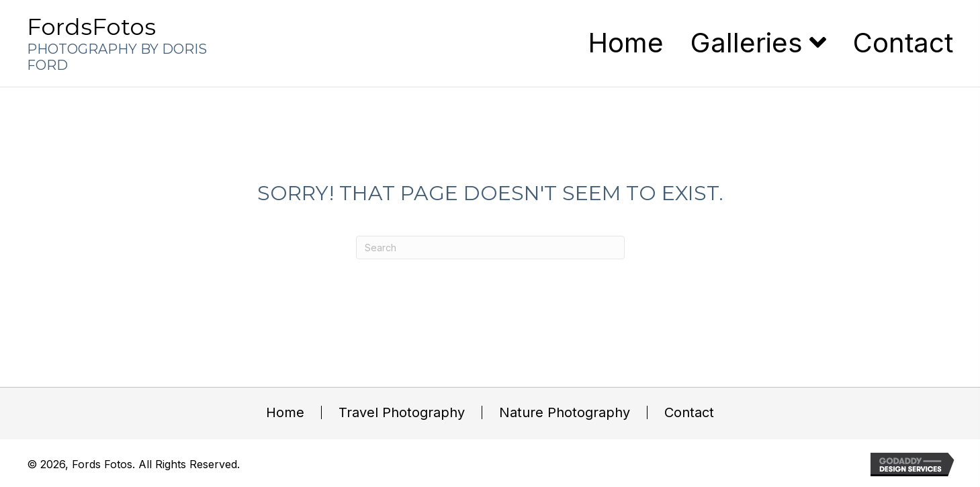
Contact (689, 412)
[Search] (490, 248)
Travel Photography (402, 412)
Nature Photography (565, 412)
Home (285, 412)
